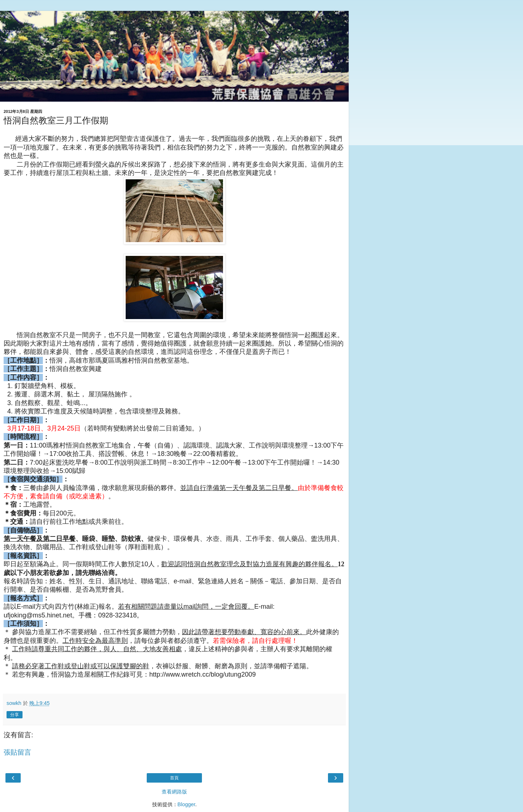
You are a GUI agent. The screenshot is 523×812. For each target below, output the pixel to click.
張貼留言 (17, 752)
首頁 (174, 778)
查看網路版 (174, 792)
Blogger (187, 804)
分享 (15, 715)
